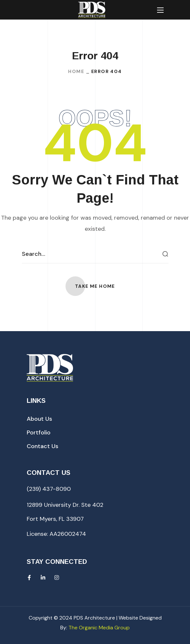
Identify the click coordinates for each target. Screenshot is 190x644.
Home (76, 71)
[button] (95, 286)
